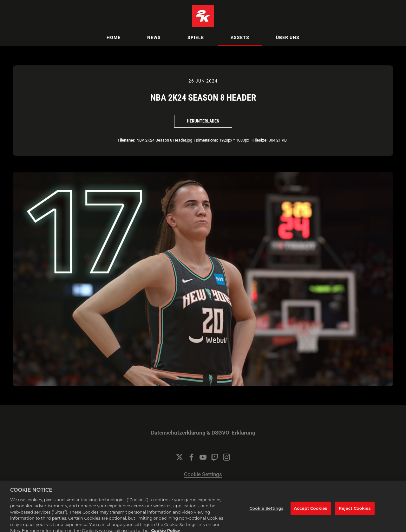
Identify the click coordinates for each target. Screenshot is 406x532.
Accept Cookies (311, 510)
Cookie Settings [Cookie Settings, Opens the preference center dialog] (267, 510)
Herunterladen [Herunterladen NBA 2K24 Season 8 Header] (203, 121)
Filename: (127, 140)
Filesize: (260, 140)
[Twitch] (215, 457)
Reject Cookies (355, 510)
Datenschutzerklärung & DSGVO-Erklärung (203, 433)
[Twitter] (180, 457)
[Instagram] (226, 457)
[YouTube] (203, 457)
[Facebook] (191, 457)
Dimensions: (207, 140)
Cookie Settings (203, 474)
